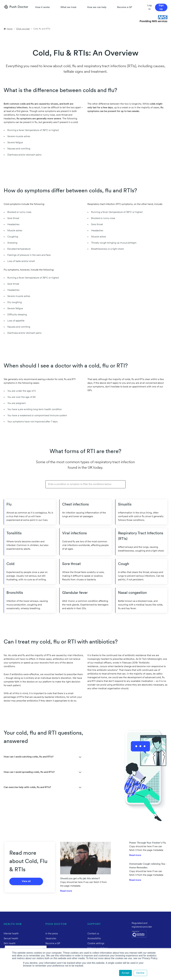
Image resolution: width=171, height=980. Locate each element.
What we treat (68, 7)
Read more (66, 891)
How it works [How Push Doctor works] (42, 7)
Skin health (10, 943)
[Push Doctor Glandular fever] (85, 600)
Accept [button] (125, 973)
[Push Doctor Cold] (30, 571)
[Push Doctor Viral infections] (85, 542)
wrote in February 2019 (125, 663)
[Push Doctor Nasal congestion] (141, 600)
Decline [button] (140, 973)
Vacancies (51, 939)
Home (10, 29)
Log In (149, 7)
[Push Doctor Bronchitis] (30, 600)
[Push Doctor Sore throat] (85, 571)
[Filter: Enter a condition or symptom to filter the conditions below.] (85, 484)
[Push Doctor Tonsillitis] (30, 542)
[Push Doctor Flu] (30, 512)
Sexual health (11, 939)
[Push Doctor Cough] (141, 571)
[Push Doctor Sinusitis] (141, 512)
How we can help (97, 7)
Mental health (11, 934)
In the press (52, 934)
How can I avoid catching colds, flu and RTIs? (29, 757)
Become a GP (125, 7)
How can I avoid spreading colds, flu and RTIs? (29, 772)
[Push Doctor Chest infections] (85, 512)
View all (26, 881)
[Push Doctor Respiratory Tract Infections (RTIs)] (141, 542)
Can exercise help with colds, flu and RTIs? (27, 787)
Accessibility (94, 939)
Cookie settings (96, 943)
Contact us (93, 934)
